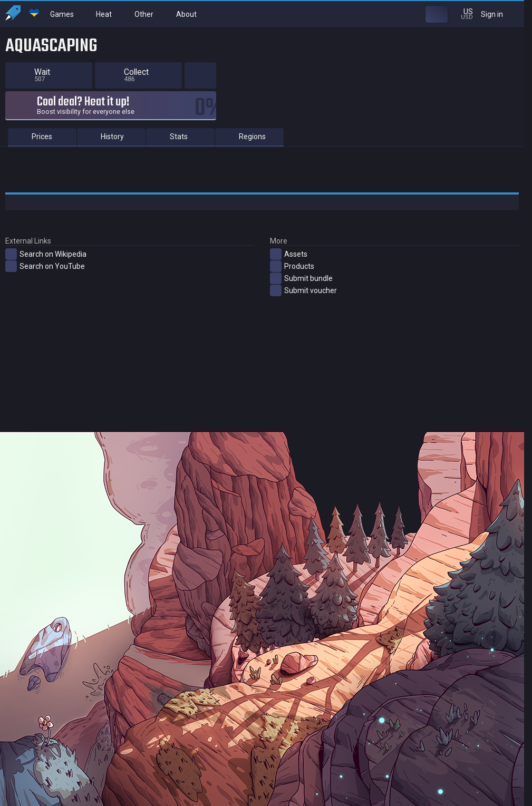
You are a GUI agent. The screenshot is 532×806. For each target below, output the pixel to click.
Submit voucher (303, 290)
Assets (289, 254)
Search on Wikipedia (46, 254)
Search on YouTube (45, 266)
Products (292, 266)
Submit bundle (301, 278)
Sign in (499, 14)
